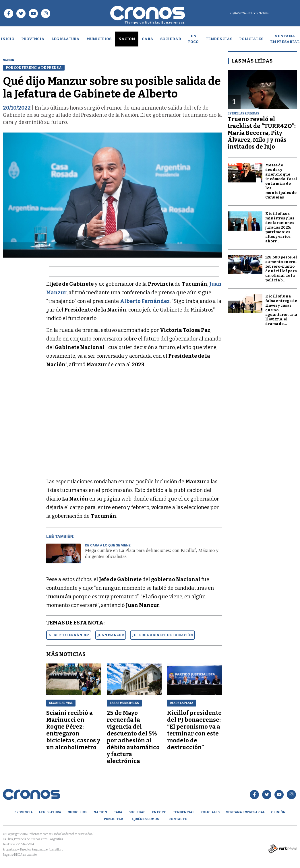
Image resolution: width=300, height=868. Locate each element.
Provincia (33, 39)
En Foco (193, 39)
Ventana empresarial (245, 812)
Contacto (178, 819)
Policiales (251, 39)
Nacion (127, 39)
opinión (278, 812)
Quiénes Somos (146, 819)
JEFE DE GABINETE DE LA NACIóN (162, 635)
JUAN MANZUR (111, 635)
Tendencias (219, 39)
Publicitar (113, 819)
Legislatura (65, 39)
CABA (148, 39)
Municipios (99, 39)
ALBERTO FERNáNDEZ (69, 635)
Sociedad (171, 39)
